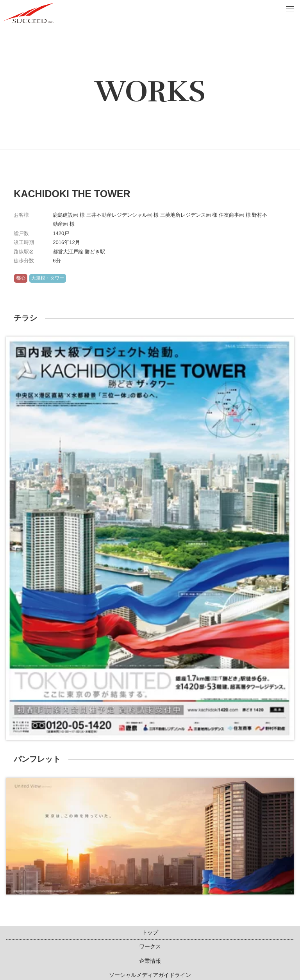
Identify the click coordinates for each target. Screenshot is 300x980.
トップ (150, 932)
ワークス (150, 946)
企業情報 (150, 961)
